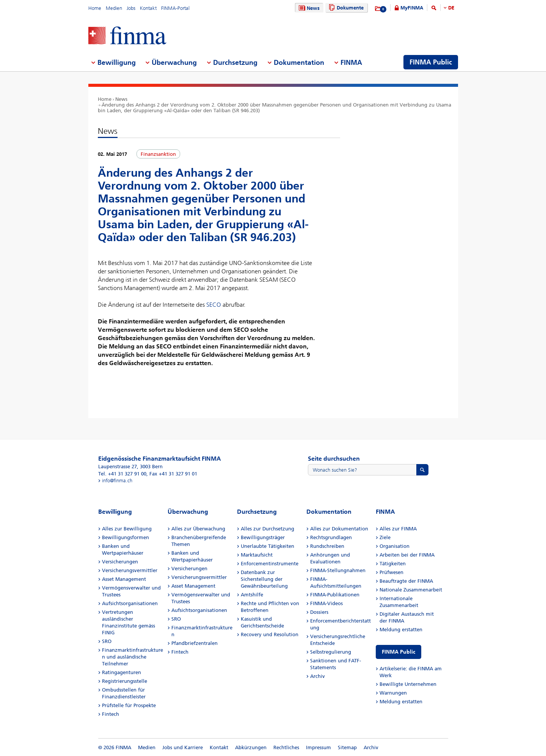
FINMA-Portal (175, 8)
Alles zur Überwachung (198, 529)
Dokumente (345, 8)
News (308, 8)
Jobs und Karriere (183, 747)
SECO (214, 305)
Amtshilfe (252, 595)
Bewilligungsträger (263, 537)
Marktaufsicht (257, 555)
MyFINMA (412, 8)
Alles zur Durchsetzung (268, 529)
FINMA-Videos (326, 603)
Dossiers (319, 612)
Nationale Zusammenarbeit (411, 590)
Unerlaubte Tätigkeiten (268, 546)
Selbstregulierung (331, 652)
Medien (114, 8)
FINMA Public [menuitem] (431, 62)
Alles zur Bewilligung (127, 529)
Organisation (395, 546)
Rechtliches (286, 747)
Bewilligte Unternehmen (408, 684)
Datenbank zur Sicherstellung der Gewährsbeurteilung (264, 579)
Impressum (318, 747)
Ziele (385, 537)
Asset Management (124, 579)
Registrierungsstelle (125, 681)
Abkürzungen (251, 747)
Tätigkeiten (393, 564)
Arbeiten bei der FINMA (407, 555)
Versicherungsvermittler (130, 570)
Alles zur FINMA (398, 529)
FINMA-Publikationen (335, 595)
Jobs (131, 8)
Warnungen (393, 693)
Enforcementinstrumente (270, 564)
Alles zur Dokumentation (339, 529)
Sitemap (347, 747)
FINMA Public (399, 652)
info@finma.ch (117, 481)
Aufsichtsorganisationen (130, 603)
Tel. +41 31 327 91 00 (122, 474)
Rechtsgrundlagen (331, 537)
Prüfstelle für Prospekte (129, 705)
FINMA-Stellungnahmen (338, 570)
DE (451, 8)
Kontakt (148, 8)
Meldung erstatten (401, 630)
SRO (107, 641)
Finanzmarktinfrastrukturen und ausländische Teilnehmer (133, 657)
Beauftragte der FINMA (406, 581)
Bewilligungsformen (126, 537)
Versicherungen (120, 562)
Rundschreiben (327, 546)
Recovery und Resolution (270, 634)
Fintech (111, 714)
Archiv (318, 676)
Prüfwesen (391, 572)
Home (95, 8)
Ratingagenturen (122, 672)
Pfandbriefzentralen (195, 643)
